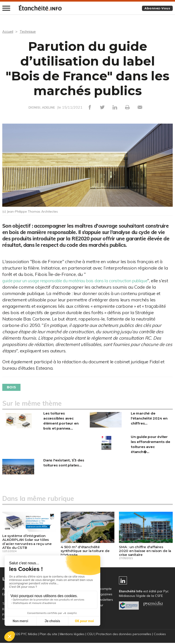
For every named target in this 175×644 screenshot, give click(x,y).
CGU (90, 635)
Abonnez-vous (156, 8)
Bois (12, 387)
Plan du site (48, 635)
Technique (29, 32)
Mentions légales (72, 635)
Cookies (160, 635)
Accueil (8, 32)
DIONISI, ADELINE (42, 108)
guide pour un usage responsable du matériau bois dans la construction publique (85, 281)
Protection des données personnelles (124, 635)
